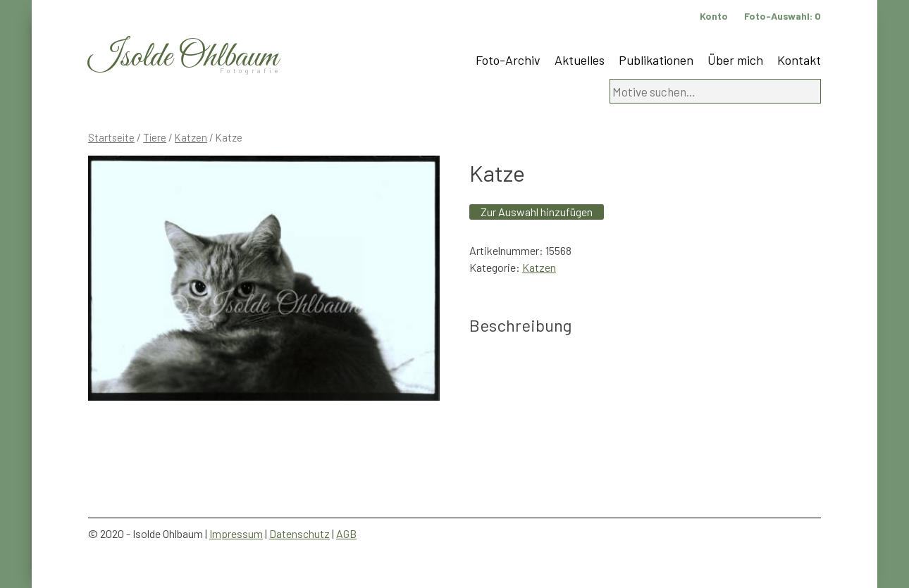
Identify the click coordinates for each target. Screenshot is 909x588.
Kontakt (799, 60)
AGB (346, 533)
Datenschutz (299, 533)
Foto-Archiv (508, 60)
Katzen (191, 137)
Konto (714, 16)
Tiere (155, 137)
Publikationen (656, 60)
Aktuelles (580, 60)
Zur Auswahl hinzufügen (537, 212)
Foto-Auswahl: (783, 16)
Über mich (735, 60)
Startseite (111, 137)
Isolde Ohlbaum (183, 57)
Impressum (236, 533)
